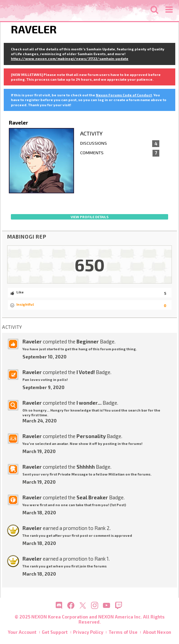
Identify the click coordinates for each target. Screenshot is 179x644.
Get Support (55, 632)
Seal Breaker (92, 497)
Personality (91, 436)
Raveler (32, 341)
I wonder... (89, 403)
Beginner (88, 341)
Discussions (120, 144)
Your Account (22, 632)
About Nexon (157, 632)
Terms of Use (123, 632)
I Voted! (86, 372)
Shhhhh (86, 467)
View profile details (90, 217)
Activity (91, 133)
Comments (120, 153)
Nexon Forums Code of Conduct (124, 95)
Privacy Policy (88, 632)
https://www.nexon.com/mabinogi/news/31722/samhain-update (70, 59)
